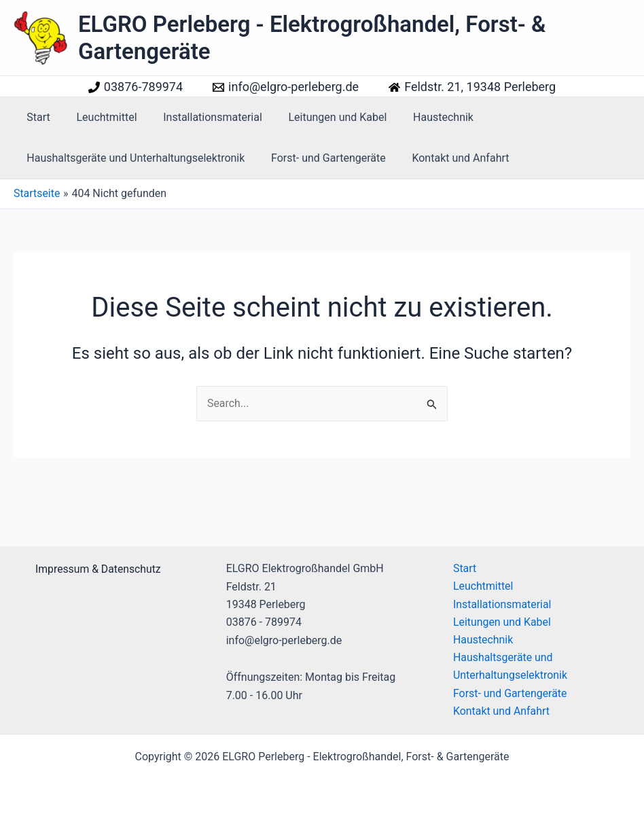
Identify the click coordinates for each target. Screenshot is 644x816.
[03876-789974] (136, 87)
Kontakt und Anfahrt (449, 158)
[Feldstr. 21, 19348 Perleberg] (472, 87)
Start (36, 117)
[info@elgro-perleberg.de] (286, 87)
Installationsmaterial (202, 117)
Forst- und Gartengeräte (322, 158)
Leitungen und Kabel (322, 117)
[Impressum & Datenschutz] (96, 568)
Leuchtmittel (100, 117)
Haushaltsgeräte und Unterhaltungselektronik (133, 158)
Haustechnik (423, 117)
